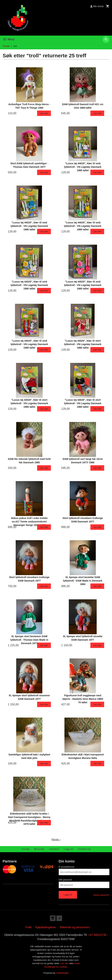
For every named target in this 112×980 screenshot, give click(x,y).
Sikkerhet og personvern (75, 927)
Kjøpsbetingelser (46, 927)
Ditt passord (65, 880)
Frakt (28, 927)
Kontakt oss (84, 849)
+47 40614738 (97, 935)
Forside (6, 46)
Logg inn (69, 849)
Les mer (65, 963)
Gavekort (54, 849)
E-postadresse (67, 867)
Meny (9, 39)
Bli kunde (39, 849)
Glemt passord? (101, 895)
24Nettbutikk (62, 973)
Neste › (56, 840)
